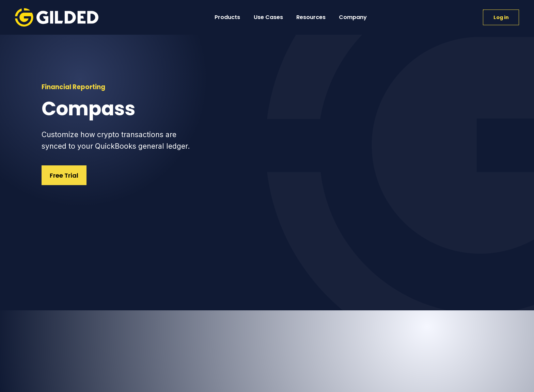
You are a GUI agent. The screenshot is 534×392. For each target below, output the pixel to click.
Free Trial (64, 175)
